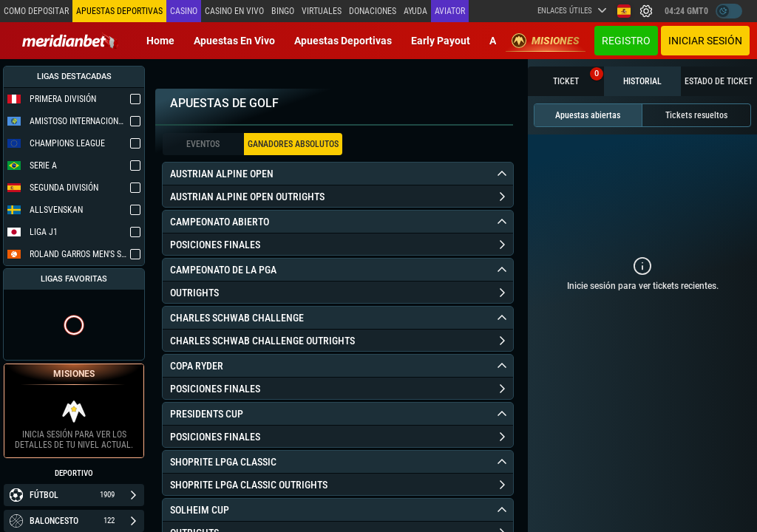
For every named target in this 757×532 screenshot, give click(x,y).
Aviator (450, 11)
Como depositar (36, 11)
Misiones (546, 41)
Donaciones (373, 11)
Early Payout (441, 41)
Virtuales (322, 11)
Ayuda (415, 11)
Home (160, 41)
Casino (184, 11)
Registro (626, 41)
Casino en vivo (234, 11)
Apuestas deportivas (343, 41)
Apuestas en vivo (234, 41)
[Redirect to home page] (70, 41)
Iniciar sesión (705, 41)
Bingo (283, 11)
